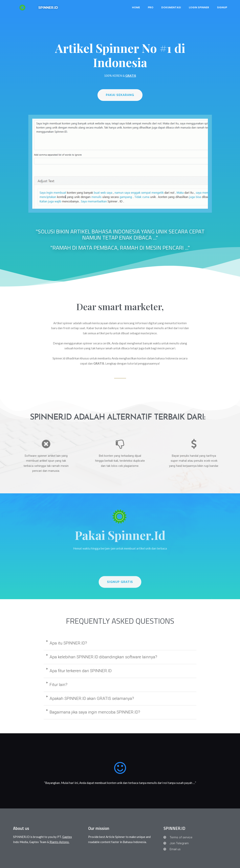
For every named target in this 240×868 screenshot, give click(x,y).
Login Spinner (199, 7)
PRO (151, 7)
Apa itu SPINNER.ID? (68, 643)
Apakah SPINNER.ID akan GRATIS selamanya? (92, 698)
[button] (120, 95)
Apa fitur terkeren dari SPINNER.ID (81, 671)
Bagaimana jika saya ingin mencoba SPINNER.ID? (95, 712)
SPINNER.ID (48, 8)
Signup (222, 7)
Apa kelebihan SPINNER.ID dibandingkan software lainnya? (103, 657)
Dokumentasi (171, 7)
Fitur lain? (58, 685)
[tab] (120, 643)
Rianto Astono (59, 842)
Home (136, 7)
